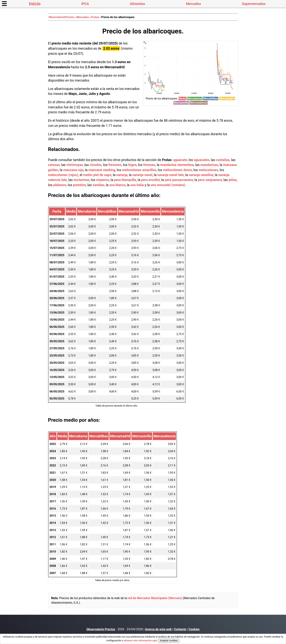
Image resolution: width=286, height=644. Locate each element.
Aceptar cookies (169, 640)
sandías (98, 185)
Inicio (35, 4)
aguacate (180, 160)
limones (149, 165)
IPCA (85, 4)
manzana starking (102, 170)
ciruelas (96, 165)
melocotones (208, 170)
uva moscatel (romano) (168, 185)
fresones (115, 165)
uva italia (137, 185)
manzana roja (73, 170)
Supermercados (254, 4)
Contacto (180, 629)
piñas (233, 180)
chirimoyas (75, 165)
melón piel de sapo (97, 175)
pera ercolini (151, 180)
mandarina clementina (177, 165)
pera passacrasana (179, 180)
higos (132, 165)
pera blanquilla (125, 180)
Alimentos (137, 4)
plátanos (60, 185)
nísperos (103, 180)
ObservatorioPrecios (61, 17)
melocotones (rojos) (63, 175)
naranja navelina (201, 175)
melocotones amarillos (139, 170)
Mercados (194, 4)
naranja (122, 175)
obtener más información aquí (140, 640)
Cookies (194, 629)
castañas (223, 160)
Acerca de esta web (158, 629)
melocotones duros (177, 170)
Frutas (95, 17)
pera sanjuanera (210, 180)
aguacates (202, 160)
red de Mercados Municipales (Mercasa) (155, 598)
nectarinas (81, 180)
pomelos (79, 185)
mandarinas (209, 165)
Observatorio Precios (101, 629)
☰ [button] (4, 4)
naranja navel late (171, 175)
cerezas (54, 165)
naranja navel (142, 175)
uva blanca (117, 185)
